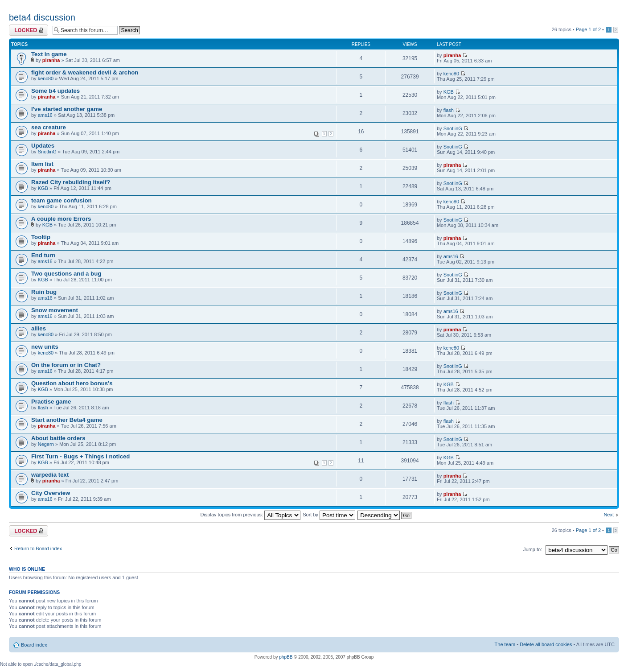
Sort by (329, 515)
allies (39, 328)
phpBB (286, 657)
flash (449, 110)
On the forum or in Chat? (66, 365)
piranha (51, 60)
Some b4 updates (55, 91)
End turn (43, 255)
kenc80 (46, 78)
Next (609, 515)
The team (505, 644)
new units (45, 347)
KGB (449, 92)
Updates (43, 146)
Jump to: (533, 549)
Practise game (51, 402)
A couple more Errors (61, 219)
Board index (34, 645)
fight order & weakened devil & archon (85, 72)
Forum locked (29, 30)
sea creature (49, 127)
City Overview (51, 493)
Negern (46, 444)
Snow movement (55, 310)
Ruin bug (44, 292)
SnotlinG (453, 128)
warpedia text (50, 475)
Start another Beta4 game (67, 420)
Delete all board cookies (546, 644)
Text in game (49, 54)
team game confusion (62, 200)
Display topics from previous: (250, 515)
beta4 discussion (42, 17)
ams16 (45, 115)
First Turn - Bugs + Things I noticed (80, 456)
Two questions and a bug (66, 274)
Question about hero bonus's (72, 383)
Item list (42, 164)
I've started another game (67, 109)
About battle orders (58, 438)
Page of (588, 29)
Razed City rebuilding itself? (71, 182)
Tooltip (41, 237)
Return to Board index (38, 548)
